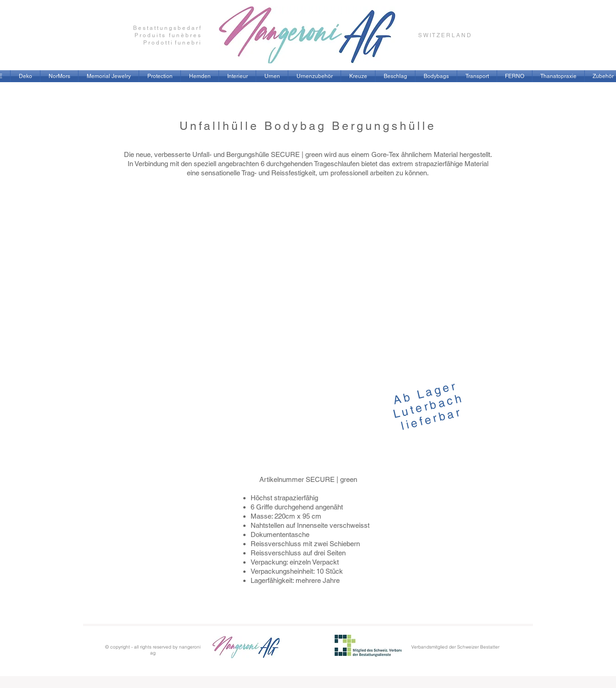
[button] (109, 76)
